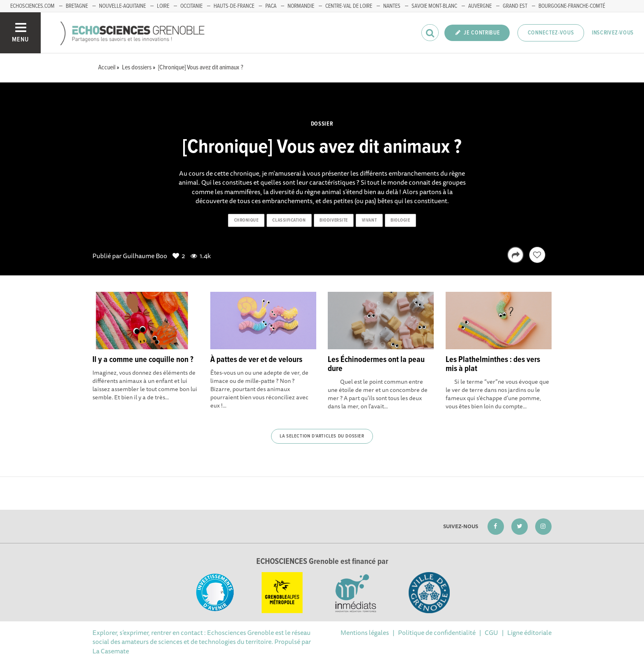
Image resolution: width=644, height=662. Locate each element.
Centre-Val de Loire (349, 6)
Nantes (392, 6)
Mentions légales (365, 632)
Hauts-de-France (234, 6)
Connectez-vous (551, 33)
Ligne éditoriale (529, 632)
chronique (246, 220)
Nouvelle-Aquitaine (122, 6)
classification (289, 220)
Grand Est (515, 6)
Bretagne (77, 6)
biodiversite (334, 220)
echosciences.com (32, 6)
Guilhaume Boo (145, 256)
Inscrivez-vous (613, 33)
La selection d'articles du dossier (322, 436)
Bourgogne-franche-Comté (572, 6)
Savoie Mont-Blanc (434, 6)
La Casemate (111, 651)
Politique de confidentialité (437, 632)
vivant (369, 220)
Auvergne (480, 6)
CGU (491, 632)
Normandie (301, 6)
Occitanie (191, 6)
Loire (163, 6)
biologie (400, 220)
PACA (271, 6)
